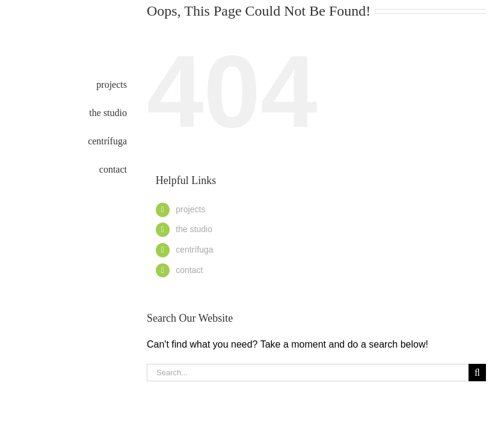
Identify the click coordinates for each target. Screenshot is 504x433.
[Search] (477, 373)
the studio (194, 229)
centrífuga (194, 250)
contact (189, 270)
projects (190, 209)
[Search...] (308, 373)
